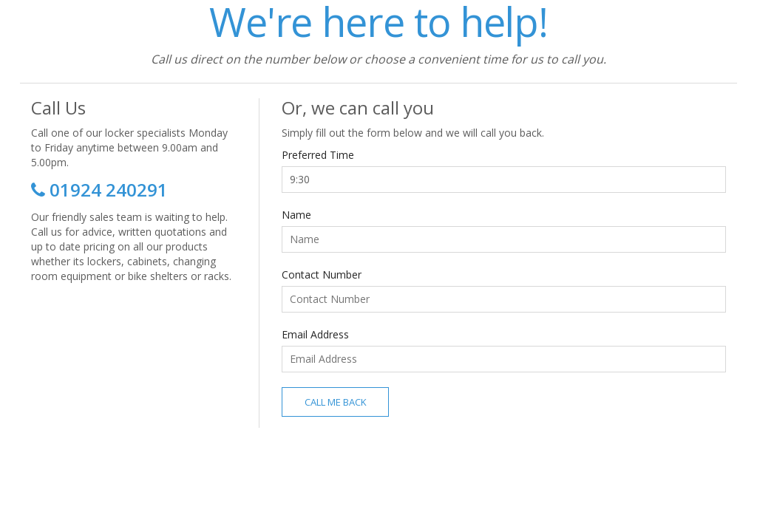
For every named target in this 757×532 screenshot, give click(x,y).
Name (296, 215)
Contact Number (322, 274)
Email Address (315, 334)
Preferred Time (318, 155)
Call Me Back (336, 402)
